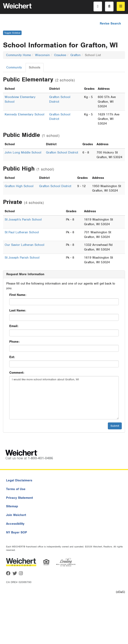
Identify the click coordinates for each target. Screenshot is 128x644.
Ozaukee (60, 55)
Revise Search (110, 23)
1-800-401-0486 (40, 458)
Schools (35, 67)
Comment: (17, 373)
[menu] (121, 6)
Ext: (12, 357)
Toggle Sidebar (12, 33)
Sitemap (12, 506)
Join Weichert (16, 515)
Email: (14, 326)
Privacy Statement (19, 498)
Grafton (75, 55)
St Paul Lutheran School (22, 232)
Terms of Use (16, 489)
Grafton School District (62, 152)
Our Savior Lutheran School (24, 245)
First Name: (18, 295)
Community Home (18, 55)
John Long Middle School (23, 152)
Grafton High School (19, 186)
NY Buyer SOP (17, 532)
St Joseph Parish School (22, 258)
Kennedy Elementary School (24, 114)
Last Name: (18, 310)
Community (14, 67)
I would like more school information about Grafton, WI (64, 398)
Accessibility (15, 524)
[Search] (109, 6)
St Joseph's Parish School (23, 220)
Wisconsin (42, 55)
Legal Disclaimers (19, 480)
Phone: (14, 342)
